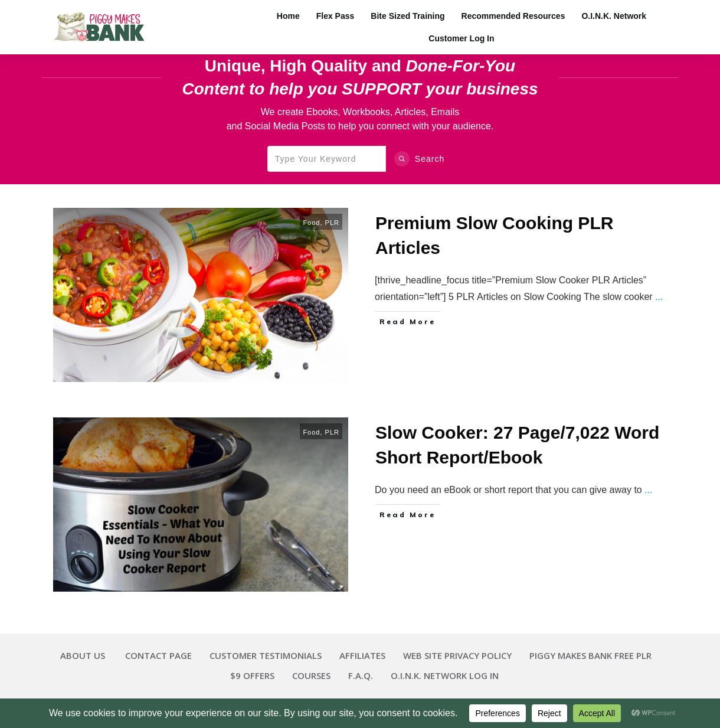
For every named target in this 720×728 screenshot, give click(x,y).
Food (311, 223)
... (659, 297)
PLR (332, 223)
